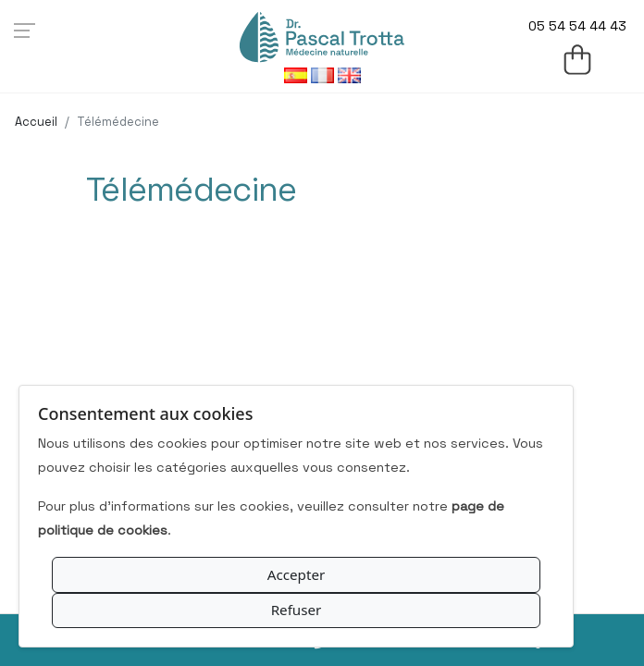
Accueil (36, 122)
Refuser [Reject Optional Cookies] (297, 610)
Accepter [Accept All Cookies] (297, 574)
